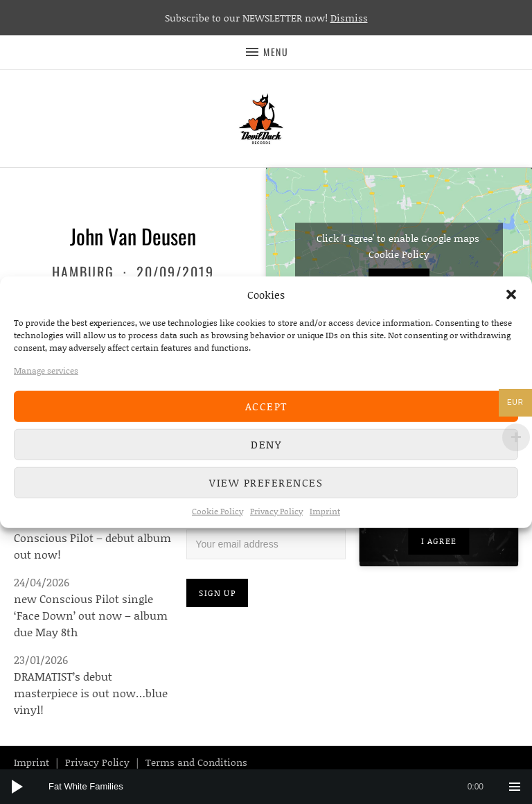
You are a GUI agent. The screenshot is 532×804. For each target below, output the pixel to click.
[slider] (273, 787)
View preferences (266, 482)
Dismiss (349, 18)
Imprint (325, 510)
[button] (511, 295)
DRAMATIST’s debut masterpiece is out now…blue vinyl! (91, 693)
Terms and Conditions (196, 762)
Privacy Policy (276, 510)
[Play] (17, 787)
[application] (266, 787)
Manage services (46, 370)
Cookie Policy (218, 510)
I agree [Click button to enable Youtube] (439, 541)
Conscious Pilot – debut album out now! (92, 546)
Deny (266, 444)
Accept (266, 406)
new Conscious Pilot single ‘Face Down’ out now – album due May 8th (91, 615)
